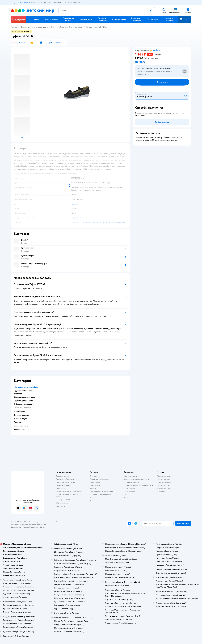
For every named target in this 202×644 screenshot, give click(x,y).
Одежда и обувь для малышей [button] (23, 392)
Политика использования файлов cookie (69, 496)
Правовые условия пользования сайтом (44, 522)
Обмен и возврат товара (66, 482)
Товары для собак (164, 482)
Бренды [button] (18, 422)
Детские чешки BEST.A (96, 27)
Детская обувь (58, 27)
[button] (184, 19)
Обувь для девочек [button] (23, 408)
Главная (14, 27)
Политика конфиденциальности (69, 492)
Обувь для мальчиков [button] (24, 404)
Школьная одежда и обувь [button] (26, 387)
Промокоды (61, 488)
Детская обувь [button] (20, 419)
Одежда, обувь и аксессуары (33, 27)
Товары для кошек (164, 476)
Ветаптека (161, 492)
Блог (125, 495)
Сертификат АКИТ (63, 500)
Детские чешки (76, 27)
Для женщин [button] (20, 411)
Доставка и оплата (63, 476)
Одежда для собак (164, 488)
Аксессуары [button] (19, 429)
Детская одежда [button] (21, 415)
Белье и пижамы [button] (21, 426)
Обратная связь (62, 503)
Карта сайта (60, 506)
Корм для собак (164, 485)
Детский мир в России (20, 527)
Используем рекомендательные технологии (28, 524)
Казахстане (34, 527)
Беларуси (44, 527)
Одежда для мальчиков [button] (24, 397)
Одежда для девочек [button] (23, 401)
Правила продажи (63, 485)
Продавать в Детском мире (67, 479)
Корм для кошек (164, 479)
